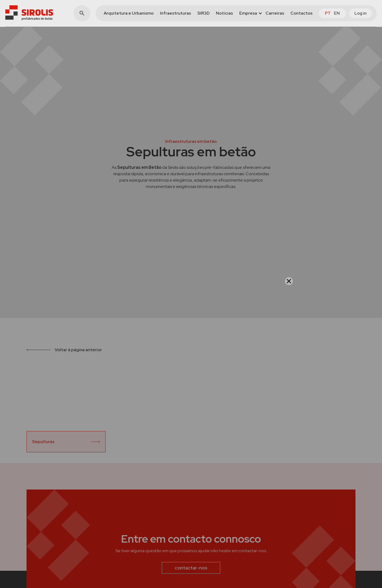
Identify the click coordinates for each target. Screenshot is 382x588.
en (337, 13)
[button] (249, 13)
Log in (361, 13)
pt (328, 13)
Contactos (301, 13)
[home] (29, 13)
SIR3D (203, 13)
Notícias (224, 13)
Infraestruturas (175, 13)
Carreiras (275, 13)
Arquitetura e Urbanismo (129, 13)
